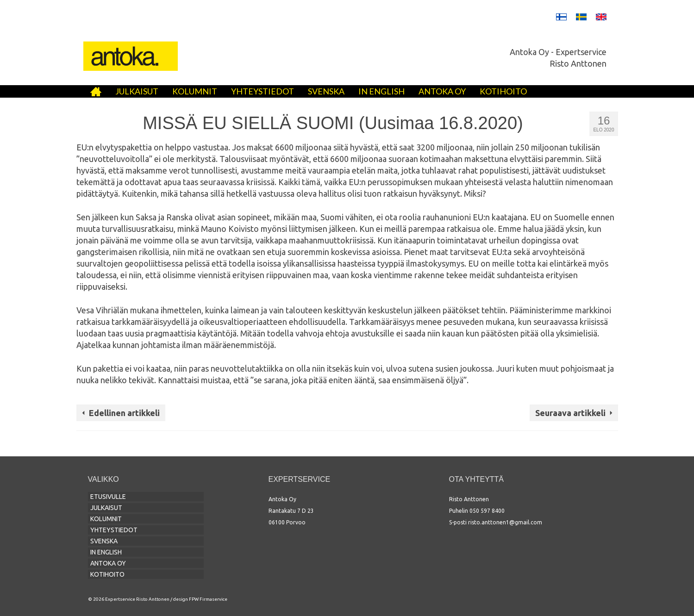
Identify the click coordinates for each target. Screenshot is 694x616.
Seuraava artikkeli (570, 413)
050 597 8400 (487, 511)
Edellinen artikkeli (124, 413)
